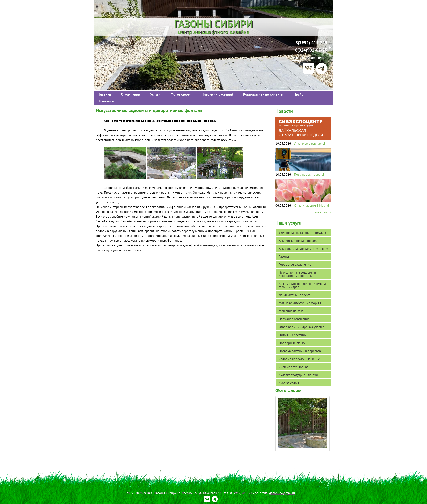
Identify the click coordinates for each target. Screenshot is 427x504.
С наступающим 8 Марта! (311, 205)
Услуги (155, 94)
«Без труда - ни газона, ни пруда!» (302, 233)
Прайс (298, 94)
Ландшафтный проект (294, 295)
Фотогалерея (181, 94)
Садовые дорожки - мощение (299, 359)
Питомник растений (217, 94)
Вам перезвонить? (310, 57)
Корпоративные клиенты (263, 94)
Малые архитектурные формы (300, 303)
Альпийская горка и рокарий (299, 241)
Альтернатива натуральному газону (303, 249)
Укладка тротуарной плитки (298, 375)
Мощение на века (291, 311)
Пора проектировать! (309, 174)
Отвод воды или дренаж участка (301, 327)
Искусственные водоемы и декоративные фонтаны (297, 274)
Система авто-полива (294, 367)
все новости (323, 212)
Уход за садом (289, 383)
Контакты (106, 101)
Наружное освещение (294, 319)
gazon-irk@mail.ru (282, 493)
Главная (105, 94)
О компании (131, 94)
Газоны (284, 256)
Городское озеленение (295, 264)
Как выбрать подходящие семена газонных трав (302, 285)
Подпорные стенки (292, 343)
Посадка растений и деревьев (300, 351)
